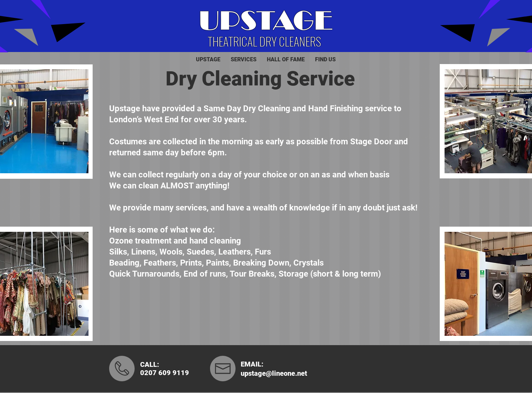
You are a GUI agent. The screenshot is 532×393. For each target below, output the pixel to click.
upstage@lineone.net (274, 373)
